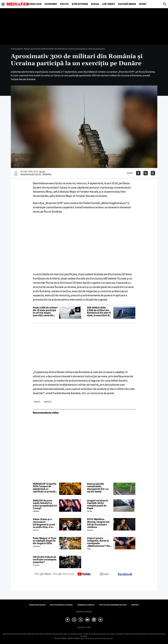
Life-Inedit (109, 4)
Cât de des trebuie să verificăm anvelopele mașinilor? (45, 560)
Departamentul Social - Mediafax (36, 174)
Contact (135, 605)
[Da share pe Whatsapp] (153, 173)
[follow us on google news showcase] (64, 574)
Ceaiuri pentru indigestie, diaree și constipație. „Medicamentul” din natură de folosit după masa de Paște (99, 542)
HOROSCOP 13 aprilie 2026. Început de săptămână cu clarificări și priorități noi (45, 488)
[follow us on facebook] (125, 574)
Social (95, 4)
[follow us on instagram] (105, 574)
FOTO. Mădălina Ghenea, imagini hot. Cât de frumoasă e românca (98, 523)
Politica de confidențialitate (113, 605)
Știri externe (80, 4)
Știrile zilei (35, 4)
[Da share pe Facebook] (138, 173)
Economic (51, 4)
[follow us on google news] (43, 574)
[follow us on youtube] (84, 574)
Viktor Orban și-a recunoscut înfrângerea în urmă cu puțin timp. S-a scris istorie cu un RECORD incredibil (44, 523)
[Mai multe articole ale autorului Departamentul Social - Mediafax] (16, 173)
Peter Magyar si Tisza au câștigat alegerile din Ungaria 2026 (45, 541)
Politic (64, 4)
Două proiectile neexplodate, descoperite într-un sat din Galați (98, 488)
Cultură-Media (127, 4)
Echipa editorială (37, 605)
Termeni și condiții (86, 605)
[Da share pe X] (146, 173)
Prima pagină (17, 49)
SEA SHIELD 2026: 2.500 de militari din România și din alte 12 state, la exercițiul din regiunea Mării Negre (99, 312)
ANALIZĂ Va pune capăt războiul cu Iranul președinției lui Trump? (45, 504)
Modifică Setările (84, 612)
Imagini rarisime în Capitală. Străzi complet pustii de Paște (98, 504)
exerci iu (48, 402)
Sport (143, 4)
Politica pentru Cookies (61, 605)
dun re (37, 402)
